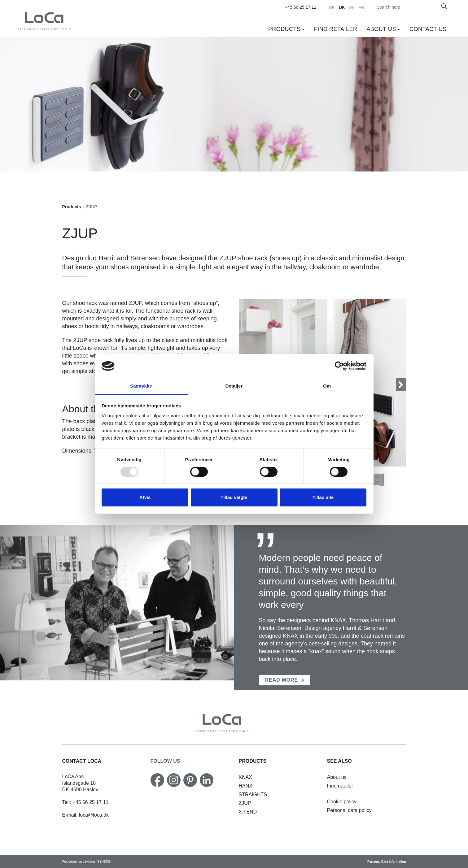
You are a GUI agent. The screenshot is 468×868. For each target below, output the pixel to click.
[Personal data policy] (349, 810)
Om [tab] (327, 386)
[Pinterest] (190, 780)
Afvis (145, 497)
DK (332, 7)
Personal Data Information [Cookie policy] (387, 862)
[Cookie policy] (342, 802)
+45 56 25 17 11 (301, 7)
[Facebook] (157, 780)
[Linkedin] (207, 780)
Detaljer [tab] (234, 386)
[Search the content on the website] (408, 7)
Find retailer (336, 29)
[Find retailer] (340, 786)
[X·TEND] (248, 812)
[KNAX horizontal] (246, 777)
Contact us (428, 29)
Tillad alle (323, 497)
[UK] (56, 21)
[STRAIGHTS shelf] (253, 794)
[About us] (337, 777)
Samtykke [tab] (141, 386)
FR (361, 7)
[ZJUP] (245, 803)
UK (342, 7)
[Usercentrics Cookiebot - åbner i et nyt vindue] (339, 366)
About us (381, 29)
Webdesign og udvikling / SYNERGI (87, 862)
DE (352, 7)
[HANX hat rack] (246, 786)
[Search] (444, 6)
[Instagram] (174, 780)
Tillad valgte (234, 497)
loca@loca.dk (94, 815)
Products (284, 29)
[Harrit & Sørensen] (285, 680)
